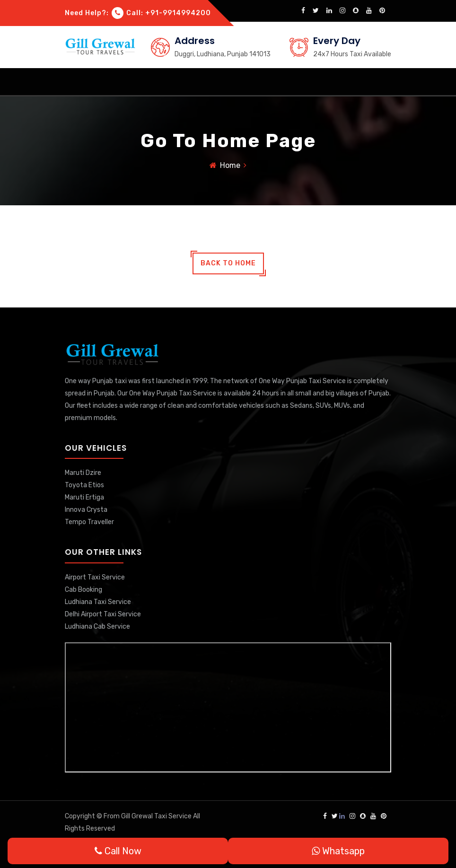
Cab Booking (83, 590)
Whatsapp (338, 851)
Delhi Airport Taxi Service (103, 614)
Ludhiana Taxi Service (98, 602)
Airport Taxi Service (95, 577)
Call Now (118, 851)
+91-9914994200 (178, 13)
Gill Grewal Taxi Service (157, 816)
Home (230, 165)
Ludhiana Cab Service (97, 627)
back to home (228, 263)
